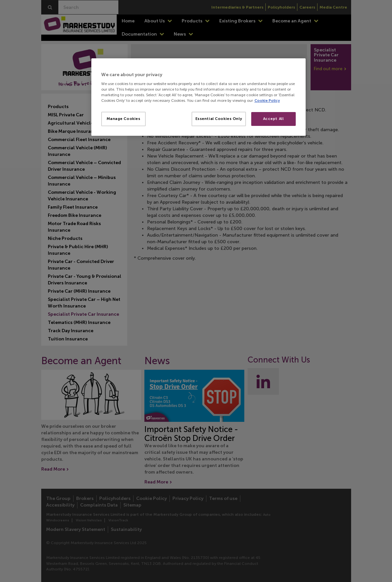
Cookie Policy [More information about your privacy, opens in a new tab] (267, 101)
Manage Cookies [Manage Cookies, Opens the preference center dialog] (123, 119)
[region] (198, 97)
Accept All (273, 119)
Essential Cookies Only (219, 119)
